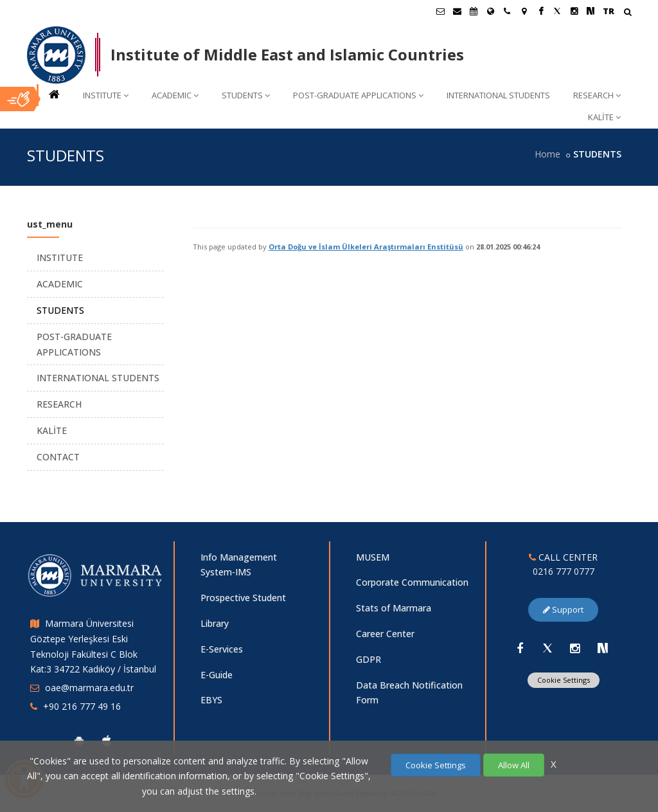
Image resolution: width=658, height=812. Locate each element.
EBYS (211, 700)
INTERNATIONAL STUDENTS (498, 95)
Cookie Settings (564, 680)
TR (609, 11)
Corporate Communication (412, 582)
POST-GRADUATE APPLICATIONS (358, 95)
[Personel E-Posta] (457, 11)
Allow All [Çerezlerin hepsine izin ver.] (514, 765)
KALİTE (604, 117)
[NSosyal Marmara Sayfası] (591, 11)
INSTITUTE (106, 95)
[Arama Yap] (627, 13)
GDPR (369, 659)
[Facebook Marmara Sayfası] (540, 11)
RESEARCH (597, 95)
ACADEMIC (175, 95)
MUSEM (373, 557)
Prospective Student (243, 598)
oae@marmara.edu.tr (89, 688)
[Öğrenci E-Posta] (440, 11)
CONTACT (58, 457)
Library (215, 623)
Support (563, 609)
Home (547, 154)
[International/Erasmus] (490, 11)
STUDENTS (246, 95)
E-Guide (217, 675)
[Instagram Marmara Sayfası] (574, 11)
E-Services (222, 649)
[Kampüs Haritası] (524, 11)
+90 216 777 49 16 (82, 706)
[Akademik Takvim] (474, 11)
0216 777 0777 (564, 571)
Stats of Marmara (394, 608)
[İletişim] (507, 11)
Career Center (385, 634)
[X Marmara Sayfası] (557, 11)
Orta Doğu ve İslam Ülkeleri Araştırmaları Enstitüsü (366, 247)
